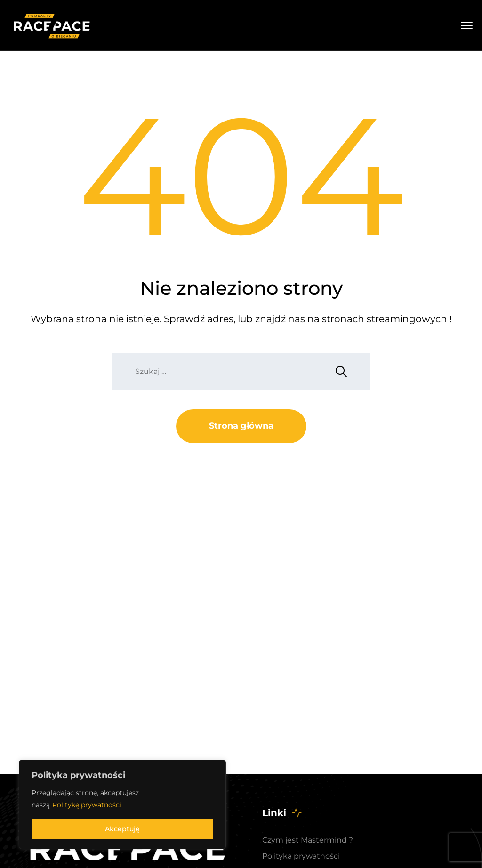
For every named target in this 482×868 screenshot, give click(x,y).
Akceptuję (122, 829)
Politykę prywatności (87, 805)
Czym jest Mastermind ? (308, 840)
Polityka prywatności (301, 856)
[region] (122, 804)
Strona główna (241, 426)
